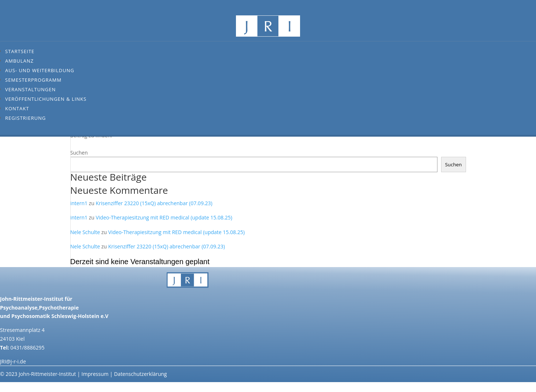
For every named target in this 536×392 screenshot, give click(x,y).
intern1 (79, 203)
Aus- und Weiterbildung (40, 70)
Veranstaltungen (30, 89)
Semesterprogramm (33, 80)
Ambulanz (19, 61)
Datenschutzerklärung (140, 374)
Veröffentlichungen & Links (46, 99)
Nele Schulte (85, 232)
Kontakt (17, 108)
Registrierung (25, 118)
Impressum (95, 374)
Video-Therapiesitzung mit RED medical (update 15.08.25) (164, 217)
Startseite (20, 51)
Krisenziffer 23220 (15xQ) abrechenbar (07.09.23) (154, 203)
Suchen (79, 153)
